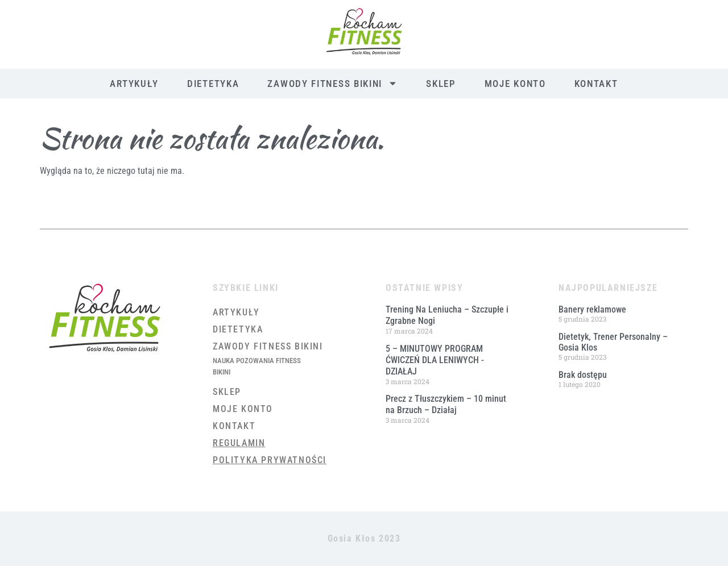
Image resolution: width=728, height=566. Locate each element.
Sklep (441, 84)
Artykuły (134, 84)
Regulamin (239, 443)
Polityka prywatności (270, 460)
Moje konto (515, 84)
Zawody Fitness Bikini (332, 83)
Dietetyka (213, 84)
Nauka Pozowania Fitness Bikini (257, 366)
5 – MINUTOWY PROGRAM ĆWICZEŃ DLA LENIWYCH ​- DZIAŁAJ (435, 360)
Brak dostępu (583, 375)
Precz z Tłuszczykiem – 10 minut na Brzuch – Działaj (446, 404)
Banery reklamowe (592, 309)
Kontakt (596, 84)
